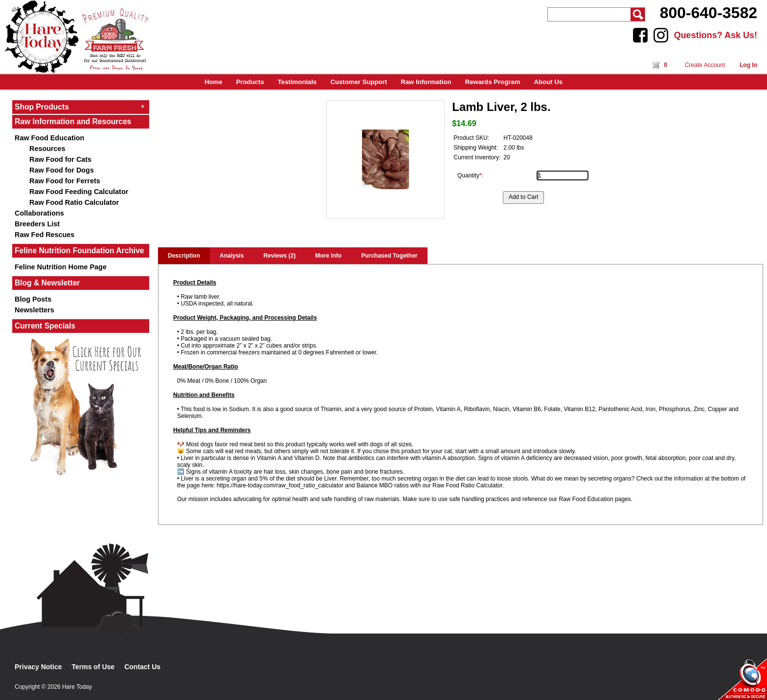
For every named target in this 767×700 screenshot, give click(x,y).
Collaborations (39, 213)
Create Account (705, 65)
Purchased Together (389, 256)
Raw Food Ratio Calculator (74, 202)
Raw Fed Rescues (45, 235)
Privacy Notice (38, 667)
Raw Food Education (49, 138)
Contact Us (142, 667)
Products (250, 82)
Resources (47, 149)
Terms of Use (93, 667)
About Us (548, 82)
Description (184, 256)
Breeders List (37, 224)
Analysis (232, 256)
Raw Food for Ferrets (65, 181)
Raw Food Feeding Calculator (79, 192)
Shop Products (79, 107)
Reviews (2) (279, 256)
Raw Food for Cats (60, 159)
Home (214, 82)
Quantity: (470, 175)
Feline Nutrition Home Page (61, 267)
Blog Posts (33, 299)
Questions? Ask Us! (716, 35)
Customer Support (359, 82)
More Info (328, 256)
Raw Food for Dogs (62, 170)
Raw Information (426, 82)
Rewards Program (493, 82)
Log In (748, 65)
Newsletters (34, 310)
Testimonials (297, 82)
